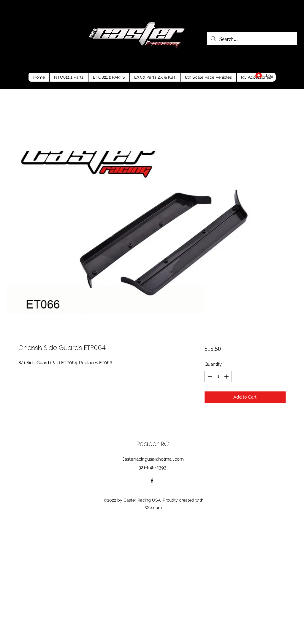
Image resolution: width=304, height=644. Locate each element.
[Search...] (252, 39)
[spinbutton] (218, 376)
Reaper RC (153, 444)
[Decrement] (209, 376)
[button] (288, 74)
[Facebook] (152, 481)
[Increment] (227, 376)
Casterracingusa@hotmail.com (153, 459)
